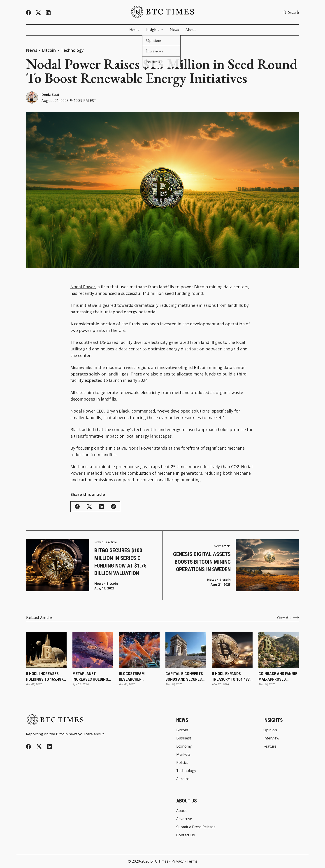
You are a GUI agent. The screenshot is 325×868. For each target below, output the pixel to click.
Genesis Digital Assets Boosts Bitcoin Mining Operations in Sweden (202, 562)
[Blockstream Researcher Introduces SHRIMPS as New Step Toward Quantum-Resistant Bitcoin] (139, 650)
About (191, 30)
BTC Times (159, 861)
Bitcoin (49, 50)
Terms (192, 861)
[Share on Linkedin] (101, 507)
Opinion (270, 730)
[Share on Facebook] (77, 507)
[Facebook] (28, 13)
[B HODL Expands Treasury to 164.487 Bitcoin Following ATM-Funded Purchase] (232, 650)
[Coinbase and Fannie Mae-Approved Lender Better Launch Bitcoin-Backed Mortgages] (279, 650)
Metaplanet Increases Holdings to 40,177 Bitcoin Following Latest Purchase (91, 677)
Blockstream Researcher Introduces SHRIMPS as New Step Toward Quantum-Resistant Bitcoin (138, 677)
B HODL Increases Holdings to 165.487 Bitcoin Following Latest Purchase (45, 677)
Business (184, 738)
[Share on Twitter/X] (89, 507)
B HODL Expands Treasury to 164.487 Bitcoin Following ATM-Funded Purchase (231, 677)
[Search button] (291, 12)
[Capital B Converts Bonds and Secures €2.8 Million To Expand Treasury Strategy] (186, 650)
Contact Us (186, 835)
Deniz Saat (50, 94)
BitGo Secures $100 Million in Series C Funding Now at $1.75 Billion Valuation (120, 562)
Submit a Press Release (196, 827)
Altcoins (183, 779)
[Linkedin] (48, 13)
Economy (184, 746)
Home (134, 30)
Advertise (184, 819)
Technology (72, 50)
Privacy (178, 861)
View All (288, 617)
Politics (182, 763)
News (174, 30)
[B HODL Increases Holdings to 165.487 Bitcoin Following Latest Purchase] (46, 650)
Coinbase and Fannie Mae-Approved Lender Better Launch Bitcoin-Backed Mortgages (278, 677)
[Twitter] (38, 13)
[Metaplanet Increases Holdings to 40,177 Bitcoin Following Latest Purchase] (93, 650)
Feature (270, 746)
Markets (183, 755)
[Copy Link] (114, 507)
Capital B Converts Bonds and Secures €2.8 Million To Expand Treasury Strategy (184, 677)
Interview (271, 738)
